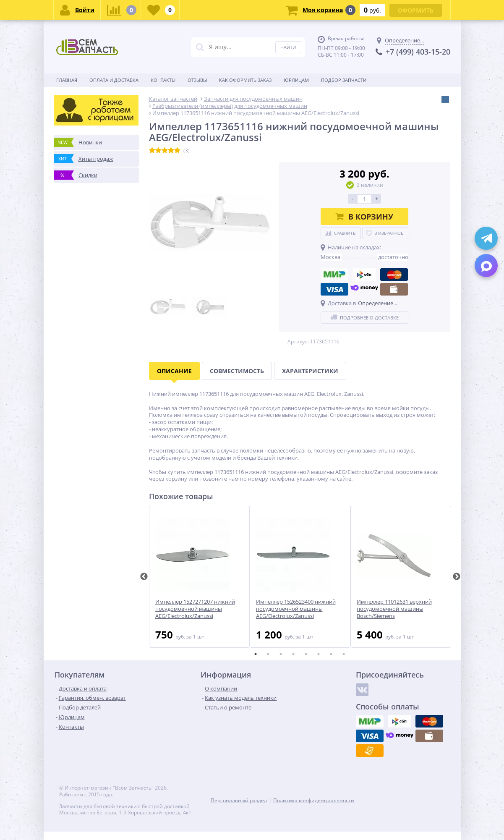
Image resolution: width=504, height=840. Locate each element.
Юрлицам (296, 80)
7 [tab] (331, 654)
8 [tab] (344, 654)
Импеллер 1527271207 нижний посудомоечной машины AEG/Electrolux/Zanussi (195, 609)
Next (457, 577)
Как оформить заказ (245, 80)
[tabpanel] (199, 577)
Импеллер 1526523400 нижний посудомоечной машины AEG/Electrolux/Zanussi (296, 609)
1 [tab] (256, 654)
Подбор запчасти (344, 80)
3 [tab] (281, 654)
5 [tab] (306, 654)
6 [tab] (319, 654)
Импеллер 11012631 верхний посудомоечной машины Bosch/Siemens (394, 609)
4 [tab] (293, 654)
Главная (67, 80)
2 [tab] (268, 654)
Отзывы (197, 80)
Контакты (163, 80)
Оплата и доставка (114, 80)
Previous (144, 577)
